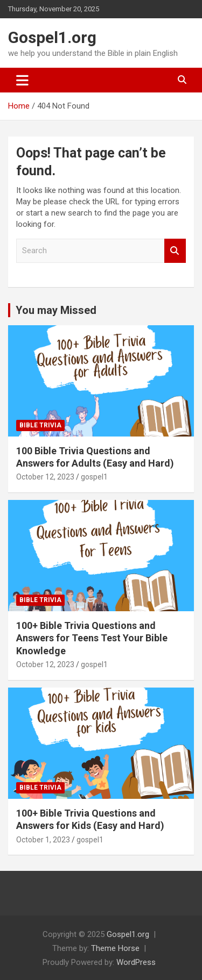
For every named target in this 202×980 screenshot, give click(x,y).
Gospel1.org (52, 37)
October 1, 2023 (43, 840)
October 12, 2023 (45, 477)
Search (175, 251)
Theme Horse (115, 948)
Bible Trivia (40, 425)
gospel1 (94, 477)
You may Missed (56, 310)
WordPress (136, 962)
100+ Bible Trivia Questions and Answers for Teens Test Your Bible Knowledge (92, 638)
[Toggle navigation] (22, 80)
